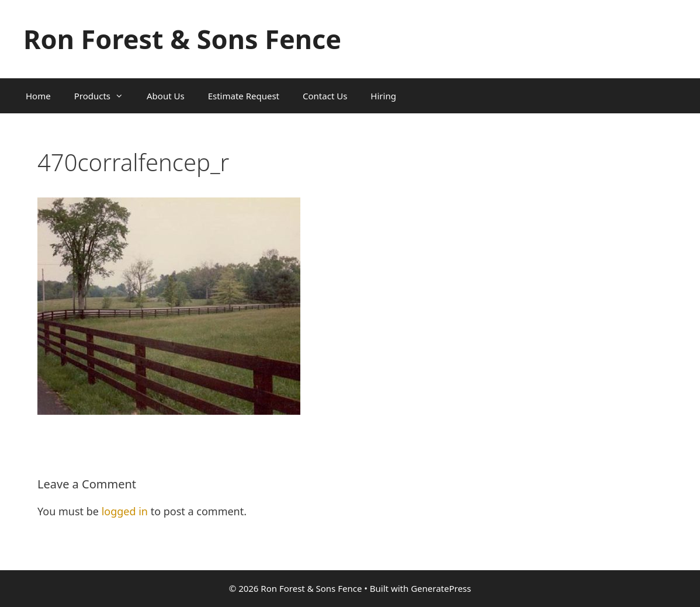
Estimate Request (244, 96)
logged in (125, 511)
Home (38, 96)
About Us (166, 96)
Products (105, 96)
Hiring (383, 96)
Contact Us (325, 96)
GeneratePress (441, 588)
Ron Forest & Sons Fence (182, 39)
